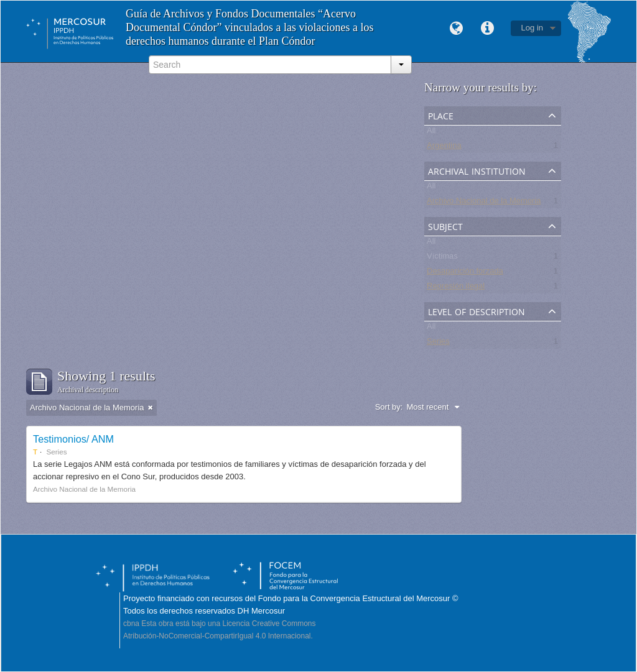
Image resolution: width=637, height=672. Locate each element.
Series (438, 343)
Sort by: (389, 407)
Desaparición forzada (465, 273)
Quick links (488, 29)
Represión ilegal (456, 288)
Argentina (444, 148)
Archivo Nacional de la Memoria (484, 203)
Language (457, 29)
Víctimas (442, 258)
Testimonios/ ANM (73, 439)
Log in (532, 28)
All (431, 133)
